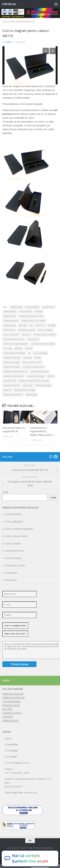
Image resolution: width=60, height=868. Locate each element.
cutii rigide (8, 348)
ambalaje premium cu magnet (34, 321)
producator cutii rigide (36, 376)
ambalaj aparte (16, 307)
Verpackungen (31, 395)
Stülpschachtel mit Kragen (25, 390)
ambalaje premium (11, 321)
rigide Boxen (28, 385)
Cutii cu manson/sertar (17, 536)
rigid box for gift (10, 381)
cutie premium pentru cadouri (43, 344)
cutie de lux (26, 335)
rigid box (51, 376)
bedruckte (23, 325)
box (31, 325)
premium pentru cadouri (32, 362)
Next (53, 51)
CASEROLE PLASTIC (12, 713)
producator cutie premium (14, 376)
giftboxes (19, 348)
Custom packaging (45, 330)
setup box (7, 390)
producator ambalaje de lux (34, 367)
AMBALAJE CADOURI (13, 694)
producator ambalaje (12, 367)
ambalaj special (26, 311)
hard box (29, 348)
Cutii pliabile (11, 573)
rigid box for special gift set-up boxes (34, 381)
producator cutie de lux (40, 371)
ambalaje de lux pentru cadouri (31, 316)
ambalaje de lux (10, 316)
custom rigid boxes (11, 335)
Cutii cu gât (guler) (14, 522)
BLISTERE (7, 709)
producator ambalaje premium (16, 371)
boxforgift (52, 325)
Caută (5, 492)
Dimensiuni (11, 580)
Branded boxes (9, 330)
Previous (46, 51)
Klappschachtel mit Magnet (14, 353)
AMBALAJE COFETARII (14, 698)
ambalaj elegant (10, 311)
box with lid (40, 325)
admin (8, 42)
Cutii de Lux (9, 4)
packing (37, 358)
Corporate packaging (26, 330)
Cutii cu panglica (13, 543)
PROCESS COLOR (11, 705)
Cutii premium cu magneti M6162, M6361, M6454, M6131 (42, 431)
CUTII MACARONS (11, 702)
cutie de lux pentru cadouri (14, 339)
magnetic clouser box (12, 358)
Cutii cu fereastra (14, 514)
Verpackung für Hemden (13, 395)
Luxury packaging (40, 353)
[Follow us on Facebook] (56, 457)
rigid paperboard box (12, 385)
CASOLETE (8, 717)
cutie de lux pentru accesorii (45, 335)
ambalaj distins (48, 307)
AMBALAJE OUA (10, 721)
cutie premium (33, 339)
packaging (27, 358)
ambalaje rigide (10, 325)
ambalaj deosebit (32, 307)
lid (29, 353)
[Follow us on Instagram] (51, 457)
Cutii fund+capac (13, 558)
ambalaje (39, 311)
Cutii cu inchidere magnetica (18, 22)
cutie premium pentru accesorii (16, 344)
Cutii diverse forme (15, 551)
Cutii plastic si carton (15, 565)
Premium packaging (11, 362)
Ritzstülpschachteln (43, 385)
